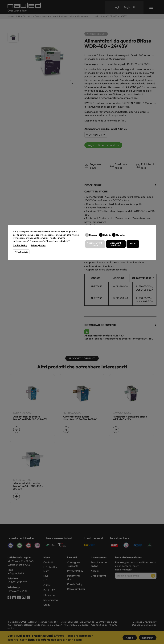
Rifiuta (133, 243)
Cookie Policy (20, 245)
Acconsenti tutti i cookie (95, 244)
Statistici (107, 235)
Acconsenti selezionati (116, 244)
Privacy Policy (38, 245)
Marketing (121, 235)
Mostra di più (22, 252)
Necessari (94, 235)
